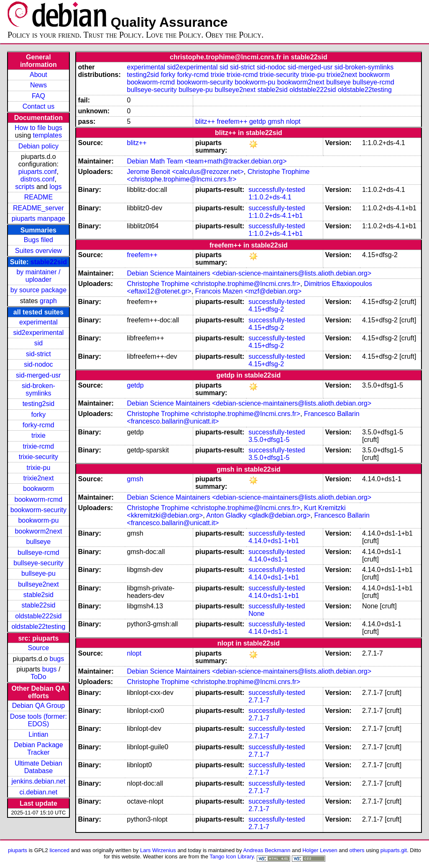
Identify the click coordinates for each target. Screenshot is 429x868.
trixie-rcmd (39, 446)
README (38, 197)
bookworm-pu (38, 520)
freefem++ (232, 121)
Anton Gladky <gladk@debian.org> (258, 515)
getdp (258, 121)
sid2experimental (38, 333)
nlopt (293, 121)
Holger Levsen (320, 850)
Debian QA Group (38, 706)
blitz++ (205, 121)
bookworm (38, 489)
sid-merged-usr (38, 375)
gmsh (276, 121)
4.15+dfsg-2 (266, 309)
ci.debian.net (39, 792)
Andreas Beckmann (267, 850)
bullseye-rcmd (38, 553)
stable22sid (49, 262)
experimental (38, 322)
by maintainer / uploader (38, 276)
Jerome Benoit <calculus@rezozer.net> (186, 172)
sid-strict (38, 354)
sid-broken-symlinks (38, 389)
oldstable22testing (38, 627)
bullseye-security (38, 563)
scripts (25, 187)
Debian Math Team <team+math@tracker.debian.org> (207, 161)
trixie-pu (38, 468)
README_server (38, 208)
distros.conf (38, 179)
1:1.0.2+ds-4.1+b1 (276, 216)
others (357, 850)
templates (47, 135)
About (38, 75)
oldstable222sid (38, 616)
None (256, 614)
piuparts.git (394, 850)
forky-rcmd (38, 425)
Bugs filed (38, 240)
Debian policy (38, 146)
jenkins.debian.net (38, 781)
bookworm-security (38, 510)
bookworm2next (38, 531)
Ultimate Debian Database (38, 767)
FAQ (38, 96)
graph (48, 301)
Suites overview (38, 251)
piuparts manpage (38, 218)
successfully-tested (277, 190)
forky (39, 415)
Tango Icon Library (232, 857)
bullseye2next (38, 584)
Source (39, 648)
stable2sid (38, 595)
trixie (38, 435)
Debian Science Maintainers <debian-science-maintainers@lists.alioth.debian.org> (249, 273)
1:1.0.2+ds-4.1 (270, 197)
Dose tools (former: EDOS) (38, 720)
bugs (57, 659)
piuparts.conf (38, 172)
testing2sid (39, 404)
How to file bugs (38, 128)
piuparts (18, 850)
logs (55, 187)
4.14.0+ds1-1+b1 (274, 541)
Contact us (38, 106)
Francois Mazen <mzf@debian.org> (249, 291)
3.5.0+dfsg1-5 (269, 440)
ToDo (38, 677)
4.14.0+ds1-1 (268, 559)
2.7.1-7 (259, 700)
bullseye (39, 542)
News (38, 85)
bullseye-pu (38, 573)
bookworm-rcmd (39, 499)
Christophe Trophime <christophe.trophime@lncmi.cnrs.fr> (218, 175)
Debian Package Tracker (38, 749)
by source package (38, 290)
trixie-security (38, 457)
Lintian (38, 734)
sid (38, 343)
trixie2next (38, 478)
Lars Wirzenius (158, 850)
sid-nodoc (38, 364)
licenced (59, 850)
